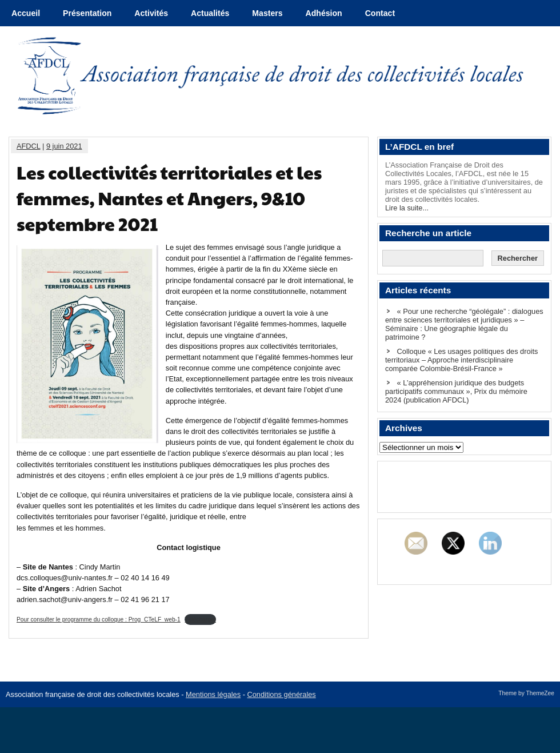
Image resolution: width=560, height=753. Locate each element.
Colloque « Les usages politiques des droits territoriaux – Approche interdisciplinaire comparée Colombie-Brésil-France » (461, 360)
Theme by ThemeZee (526, 693)
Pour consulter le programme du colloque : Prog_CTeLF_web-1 (99, 619)
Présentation (87, 13)
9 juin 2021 (64, 146)
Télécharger (200, 619)
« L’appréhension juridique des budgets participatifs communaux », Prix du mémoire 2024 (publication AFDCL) (456, 391)
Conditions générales (282, 694)
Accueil (26, 13)
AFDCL (28, 146)
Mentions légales (213, 694)
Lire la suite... (407, 208)
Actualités (210, 13)
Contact (380, 13)
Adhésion (324, 13)
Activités (151, 13)
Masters (267, 13)
